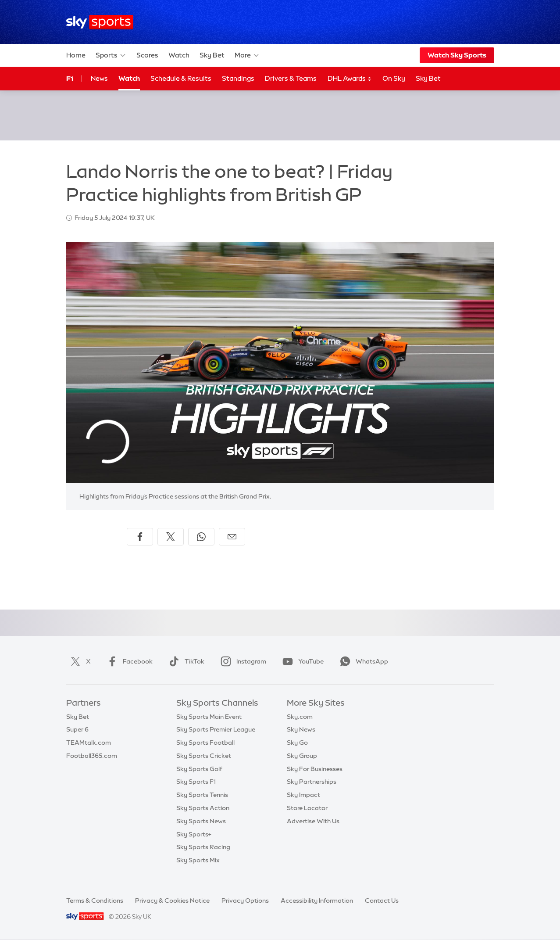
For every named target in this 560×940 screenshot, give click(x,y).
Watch (179, 55)
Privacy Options (245, 901)
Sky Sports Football (205, 743)
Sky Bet (212, 55)
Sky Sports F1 (196, 782)
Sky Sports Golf (199, 769)
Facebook (128, 661)
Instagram (242, 661)
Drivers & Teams (291, 78)
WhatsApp (362, 661)
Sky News (301, 729)
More (247, 55)
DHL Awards (350, 79)
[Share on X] (171, 537)
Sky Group (302, 756)
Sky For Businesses (315, 769)
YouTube (301, 661)
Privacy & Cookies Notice (172, 901)
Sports (111, 55)
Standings (238, 78)
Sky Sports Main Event (209, 717)
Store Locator (307, 808)
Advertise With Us (313, 821)
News (99, 78)
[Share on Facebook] (140, 537)
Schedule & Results (181, 78)
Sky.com (300, 717)
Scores (147, 55)
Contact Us (382, 901)
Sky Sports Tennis (202, 795)
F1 (70, 79)
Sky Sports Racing (203, 847)
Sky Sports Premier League (216, 729)
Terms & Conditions (95, 901)
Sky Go (297, 743)
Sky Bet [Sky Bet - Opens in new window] (428, 78)
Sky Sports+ (194, 834)
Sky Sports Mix (198, 860)
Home (76, 55)
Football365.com (92, 756)
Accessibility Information (317, 901)
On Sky (394, 78)
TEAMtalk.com (89, 743)
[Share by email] (232, 537)
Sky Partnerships (312, 782)
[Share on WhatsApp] (201, 537)
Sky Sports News (201, 821)
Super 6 (77, 729)
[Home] (100, 22)
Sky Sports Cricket (204, 756)
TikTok (185, 661)
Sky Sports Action (203, 808)
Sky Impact (303, 795)
